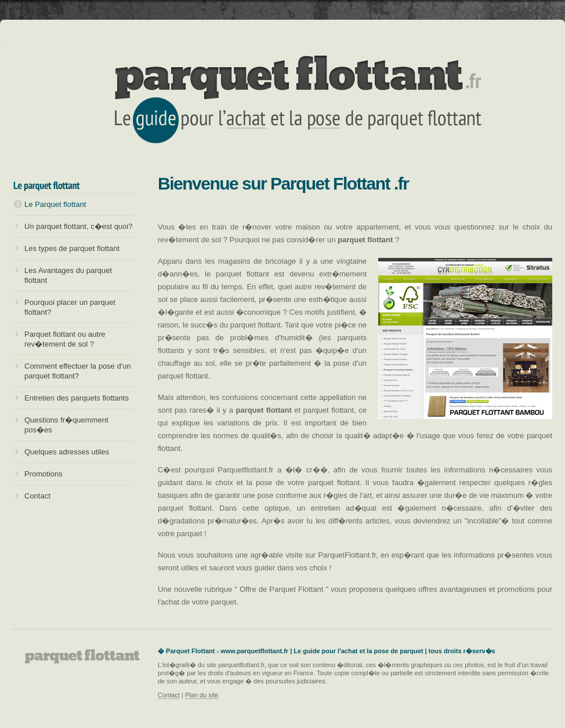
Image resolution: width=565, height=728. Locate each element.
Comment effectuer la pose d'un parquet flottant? (78, 371)
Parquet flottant (282, 95)
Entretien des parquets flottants (77, 398)
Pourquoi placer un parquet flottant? (70, 307)
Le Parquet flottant (55, 204)
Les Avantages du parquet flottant (68, 275)
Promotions (44, 474)
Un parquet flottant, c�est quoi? (78, 226)
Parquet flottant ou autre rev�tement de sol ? (65, 339)
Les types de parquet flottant (72, 248)
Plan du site (202, 695)
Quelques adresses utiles (67, 452)
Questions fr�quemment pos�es (66, 425)
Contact (37, 496)
